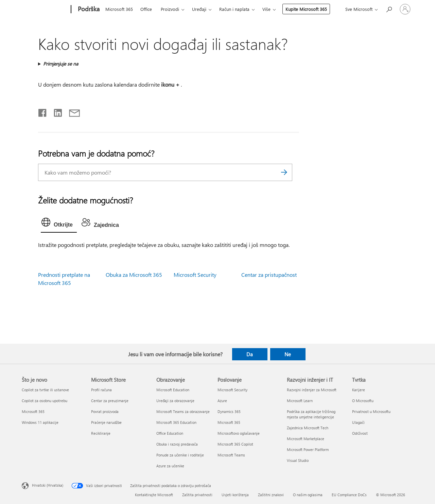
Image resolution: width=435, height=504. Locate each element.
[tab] (59, 224)
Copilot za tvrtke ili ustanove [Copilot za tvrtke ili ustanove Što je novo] (45, 390)
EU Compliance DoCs (349, 495)
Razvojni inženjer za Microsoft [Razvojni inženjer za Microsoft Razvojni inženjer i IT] (312, 390)
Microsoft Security (195, 275)
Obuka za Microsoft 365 (134, 275)
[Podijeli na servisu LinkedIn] (55, 111)
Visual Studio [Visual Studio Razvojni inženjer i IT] (298, 460)
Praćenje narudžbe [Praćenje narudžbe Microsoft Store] (106, 422)
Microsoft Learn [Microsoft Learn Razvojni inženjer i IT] (300, 401)
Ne (288, 354)
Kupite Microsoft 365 (306, 9)
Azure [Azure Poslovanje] (222, 401)
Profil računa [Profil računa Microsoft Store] (101, 390)
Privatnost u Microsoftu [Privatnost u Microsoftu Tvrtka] (371, 411)
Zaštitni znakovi (271, 495)
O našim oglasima (308, 495)
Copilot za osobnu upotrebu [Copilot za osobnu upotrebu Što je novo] (45, 401)
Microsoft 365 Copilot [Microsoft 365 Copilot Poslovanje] (235, 444)
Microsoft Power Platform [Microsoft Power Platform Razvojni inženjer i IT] (308, 449)
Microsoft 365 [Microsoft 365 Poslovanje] (229, 422)
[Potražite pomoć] (389, 9)
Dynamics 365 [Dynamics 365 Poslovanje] (229, 411)
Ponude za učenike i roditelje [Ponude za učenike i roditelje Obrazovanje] (180, 455)
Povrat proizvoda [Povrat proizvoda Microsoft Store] (105, 411)
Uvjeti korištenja (235, 495)
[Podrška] (88, 10)
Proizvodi (170, 9)
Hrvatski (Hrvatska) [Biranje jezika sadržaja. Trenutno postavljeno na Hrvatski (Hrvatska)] (48, 485)
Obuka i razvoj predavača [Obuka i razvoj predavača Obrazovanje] (177, 444)
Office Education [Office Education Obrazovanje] (170, 433)
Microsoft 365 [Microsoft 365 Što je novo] (33, 411)
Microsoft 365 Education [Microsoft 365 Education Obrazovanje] (176, 422)
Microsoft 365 (119, 9)
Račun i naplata (234, 9)
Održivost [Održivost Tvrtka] (360, 433)
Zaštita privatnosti (197, 495)
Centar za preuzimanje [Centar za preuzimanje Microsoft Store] (110, 401)
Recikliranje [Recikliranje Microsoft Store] (101, 433)
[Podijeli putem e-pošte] (71, 111)
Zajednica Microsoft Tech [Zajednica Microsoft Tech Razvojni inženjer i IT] (308, 428)
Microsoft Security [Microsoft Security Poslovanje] (232, 390)
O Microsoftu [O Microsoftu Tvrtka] (363, 401)
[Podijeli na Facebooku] (43, 111)
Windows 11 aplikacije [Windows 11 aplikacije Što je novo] (40, 422)
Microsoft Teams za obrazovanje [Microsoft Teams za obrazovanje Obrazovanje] (183, 411)
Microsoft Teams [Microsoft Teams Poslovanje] (231, 455)
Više (266, 9)
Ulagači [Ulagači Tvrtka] (358, 422)
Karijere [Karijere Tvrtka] (359, 390)
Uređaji (199, 9)
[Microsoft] (45, 10)
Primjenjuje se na (61, 64)
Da (250, 354)
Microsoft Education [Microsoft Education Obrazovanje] (173, 390)
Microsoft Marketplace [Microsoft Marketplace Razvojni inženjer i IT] (306, 439)
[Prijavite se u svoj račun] (405, 9)
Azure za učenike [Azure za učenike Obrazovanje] (170, 466)
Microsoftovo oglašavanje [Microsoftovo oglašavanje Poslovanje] (239, 433)
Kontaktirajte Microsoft (154, 495)
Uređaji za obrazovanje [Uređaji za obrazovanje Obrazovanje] (175, 401)
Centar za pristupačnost (269, 275)
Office (146, 9)
